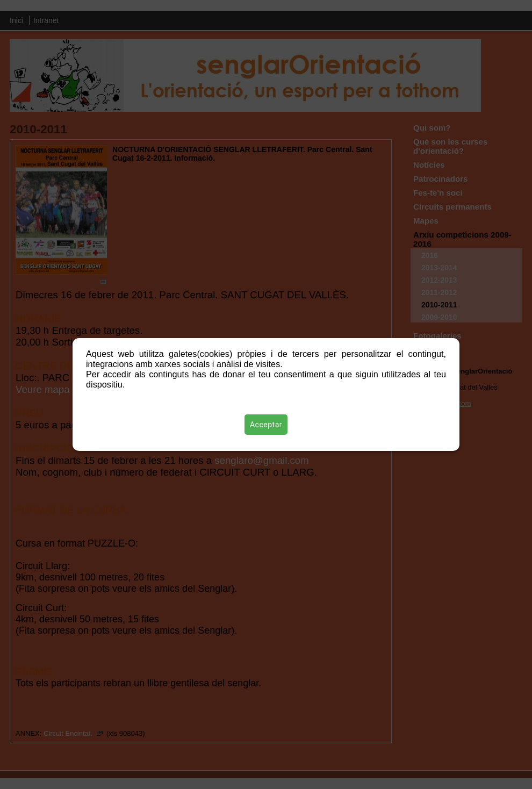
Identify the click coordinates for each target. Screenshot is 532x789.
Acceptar (266, 425)
